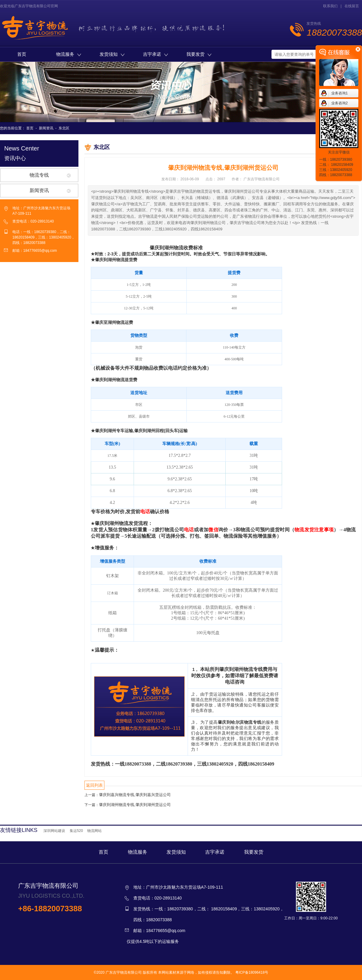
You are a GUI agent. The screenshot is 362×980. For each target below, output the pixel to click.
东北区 (64, 128)
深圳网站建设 (54, 831)
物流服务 (69, 54)
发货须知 (112, 54)
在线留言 (352, 6)
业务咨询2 (340, 103)
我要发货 (199, 54)
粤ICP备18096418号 (252, 972)
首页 (22, 54)
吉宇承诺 (156, 54)
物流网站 (94, 831)
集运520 (76, 831)
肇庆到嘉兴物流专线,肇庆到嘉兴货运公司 (135, 795)
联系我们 (330, 6)
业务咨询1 (340, 93)
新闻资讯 (46, 128)
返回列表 (94, 785)
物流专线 (39, 175)
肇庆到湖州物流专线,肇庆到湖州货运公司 (135, 805)
